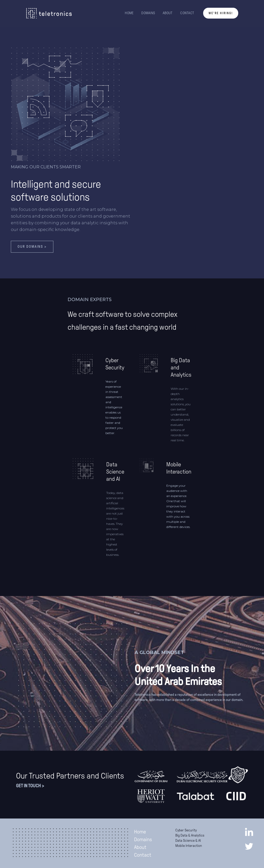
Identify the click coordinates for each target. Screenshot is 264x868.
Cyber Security (186, 830)
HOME (129, 13)
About (140, 847)
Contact (143, 855)
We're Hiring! (221, 13)
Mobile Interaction (189, 846)
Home (140, 832)
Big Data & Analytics (190, 835)
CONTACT (187, 13)
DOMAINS (148, 13)
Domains (143, 839)
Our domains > (32, 247)
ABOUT (168, 13)
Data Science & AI (188, 841)
